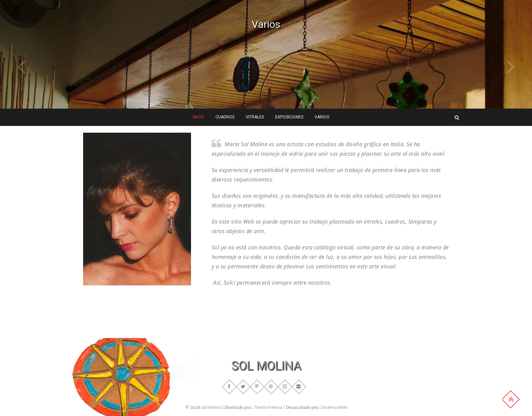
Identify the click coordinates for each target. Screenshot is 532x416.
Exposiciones (289, 117)
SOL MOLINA (266, 366)
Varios (266, 24)
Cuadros (225, 117)
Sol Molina (211, 408)
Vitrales (255, 117)
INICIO (198, 117)
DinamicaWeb (334, 408)
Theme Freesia (268, 408)
